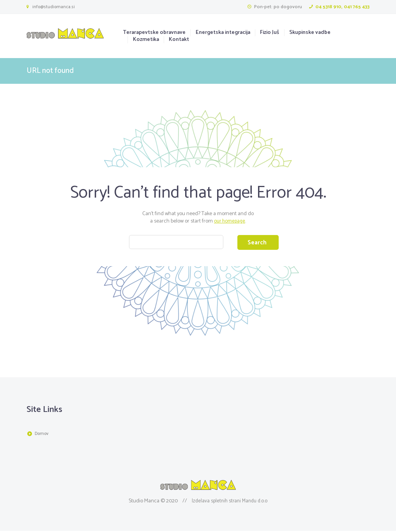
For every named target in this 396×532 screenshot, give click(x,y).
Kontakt (179, 40)
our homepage (230, 221)
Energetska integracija (223, 33)
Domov (43, 435)
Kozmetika (146, 40)
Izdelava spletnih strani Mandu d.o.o (230, 502)
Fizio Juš (270, 33)
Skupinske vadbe (310, 33)
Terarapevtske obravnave (154, 33)
